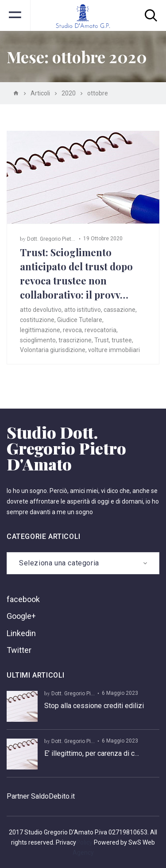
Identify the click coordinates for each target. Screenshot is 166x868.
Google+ (21, 616)
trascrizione (75, 340)
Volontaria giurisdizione (53, 350)
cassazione (120, 310)
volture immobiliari (114, 350)
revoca (72, 330)
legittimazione (40, 330)
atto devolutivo (41, 310)
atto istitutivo (83, 310)
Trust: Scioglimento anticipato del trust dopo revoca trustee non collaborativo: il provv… (76, 273)
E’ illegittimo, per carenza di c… (92, 753)
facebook (23, 599)
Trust (102, 340)
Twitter (19, 650)
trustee (122, 340)
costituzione (37, 320)
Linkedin (21, 633)
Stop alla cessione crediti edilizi (94, 706)
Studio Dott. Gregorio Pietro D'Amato (66, 448)
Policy (84, 842)
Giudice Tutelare (80, 320)
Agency (83, 853)
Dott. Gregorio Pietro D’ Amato (63, 239)
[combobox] (83, 563)
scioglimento (38, 340)
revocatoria (100, 330)
